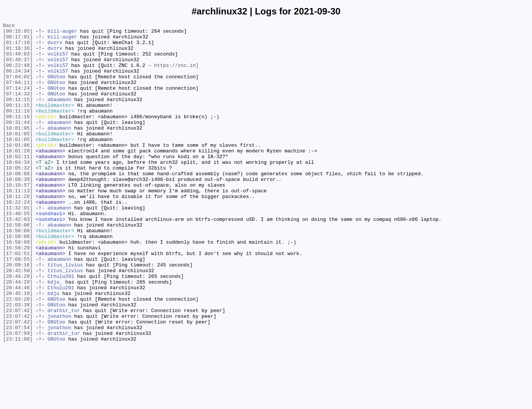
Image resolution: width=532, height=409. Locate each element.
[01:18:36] (18, 54)
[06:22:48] (18, 74)
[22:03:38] (18, 361)
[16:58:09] (18, 286)
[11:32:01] (18, 245)
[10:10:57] (18, 218)
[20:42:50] (18, 320)
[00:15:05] (18, 33)
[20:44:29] (18, 327)
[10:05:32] (18, 197)
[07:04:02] (18, 88)
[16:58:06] (18, 266)
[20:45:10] (18, 348)
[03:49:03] (18, 60)
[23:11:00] (18, 403)
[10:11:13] (18, 225)
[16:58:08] (18, 273)
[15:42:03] (18, 259)
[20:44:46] (18, 341)
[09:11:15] (18, 115)
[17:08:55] (18, 307)
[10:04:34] (18, 190)
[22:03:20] (18, 355)
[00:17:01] (18, 40)
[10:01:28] (18, 177)
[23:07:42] (18, 368)
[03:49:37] (18, 67)
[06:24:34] (18, 81)
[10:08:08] (18, 204)
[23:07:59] (18, 396)
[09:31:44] (18, 143)
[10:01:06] (18, 170)
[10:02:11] (18, 184)
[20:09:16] (18, 314)
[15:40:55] (18, 252)
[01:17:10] (18, 47)
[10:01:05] (18, 149)
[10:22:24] (18, 238)
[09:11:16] (18, 129)
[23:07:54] (18, 389)
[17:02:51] (18, 300)
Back (9, 26)
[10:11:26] (18, 231)
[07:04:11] (18, 95)
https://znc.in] (176, 74)
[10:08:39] (18, 211)
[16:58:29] (18, 293)
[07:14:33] (18, 108)
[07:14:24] (18, 101)
